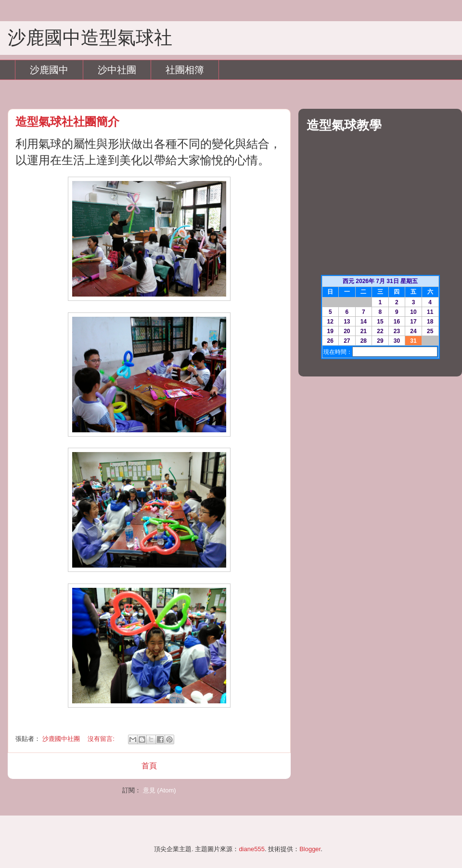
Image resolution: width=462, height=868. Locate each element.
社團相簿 (185, 70)
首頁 (149, 766)
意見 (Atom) (160, 790)
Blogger (310, 849)
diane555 (252, 849)
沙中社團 (117, 70)
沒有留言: (102, 739)
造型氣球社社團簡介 (67, 122)
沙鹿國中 (49, 70)
